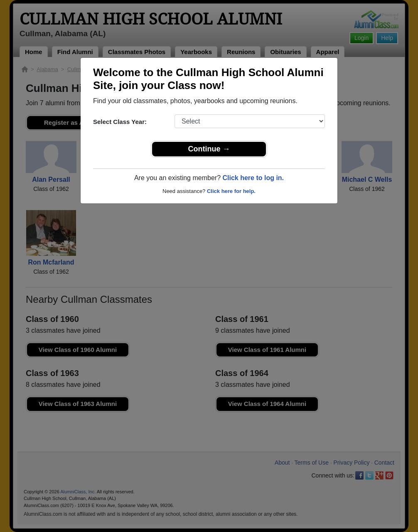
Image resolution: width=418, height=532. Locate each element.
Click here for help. (231, 191)
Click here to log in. (253, 178)
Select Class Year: (120, 122)
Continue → (209, 149)
